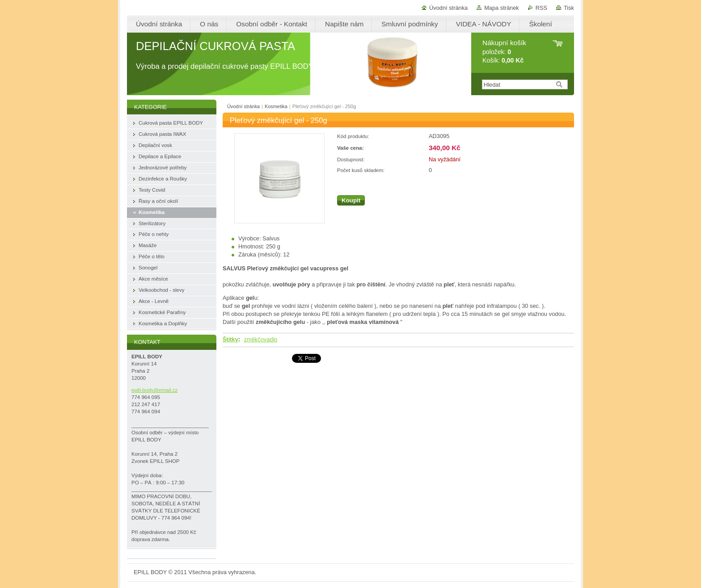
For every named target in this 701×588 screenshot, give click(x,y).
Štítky (230, 339)
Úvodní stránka (448, 8)
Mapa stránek (502, 8)
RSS (541, 8)
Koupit (351, 200)
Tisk (569, 8)
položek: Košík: (504, 52)
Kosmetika (276, 106)
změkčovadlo (261, 339)
